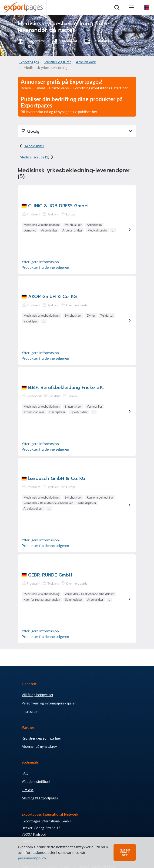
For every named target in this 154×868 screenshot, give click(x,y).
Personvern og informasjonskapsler (49, 703)
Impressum (30, 711)
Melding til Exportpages (40, 798)
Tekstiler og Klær (57, 62)
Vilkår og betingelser (37, 695)
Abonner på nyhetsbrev (39, 746)
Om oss (28, 790)
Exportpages (29, 62)
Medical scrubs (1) (34, 157)
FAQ (25, 773)
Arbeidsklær (86, 62)
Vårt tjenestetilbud (36, 781)
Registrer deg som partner (41, 738)
